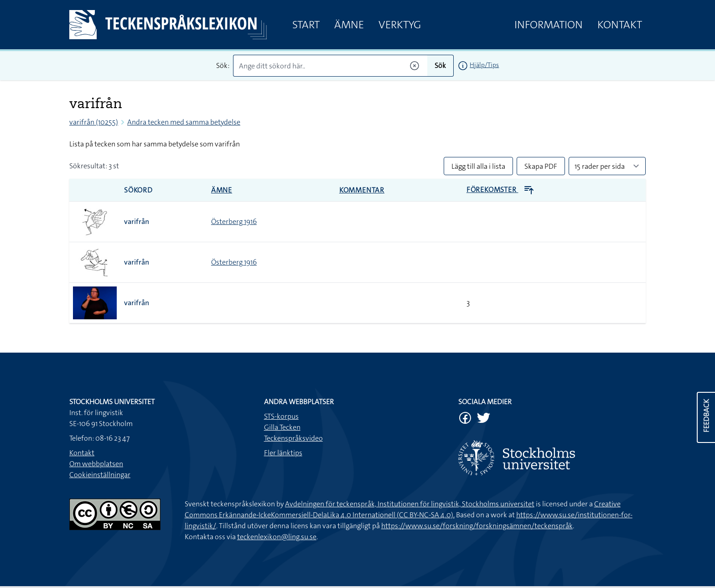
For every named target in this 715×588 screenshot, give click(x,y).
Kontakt (620, 25)
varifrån (137, 221)
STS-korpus (281, 416)
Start (306, 25)
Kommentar (362, 190)
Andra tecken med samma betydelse (184, 122)
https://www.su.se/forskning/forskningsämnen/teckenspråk (477, 526)
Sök (440, 65)
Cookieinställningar (100, 475)
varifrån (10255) (94, 122)
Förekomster (501, 190)
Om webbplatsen (96, 464)
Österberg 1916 (234, 221)
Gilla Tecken (282, 427)
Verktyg (400, 25)
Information (549, 25)
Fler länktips (283, 453)
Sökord (138, 190)
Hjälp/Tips (484, 65)
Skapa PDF (541, 166)
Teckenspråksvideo (293, 438)
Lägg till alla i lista (478, 166)
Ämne (349, 25)
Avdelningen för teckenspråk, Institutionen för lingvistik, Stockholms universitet (410, 504)
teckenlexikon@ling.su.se (277, 537)
